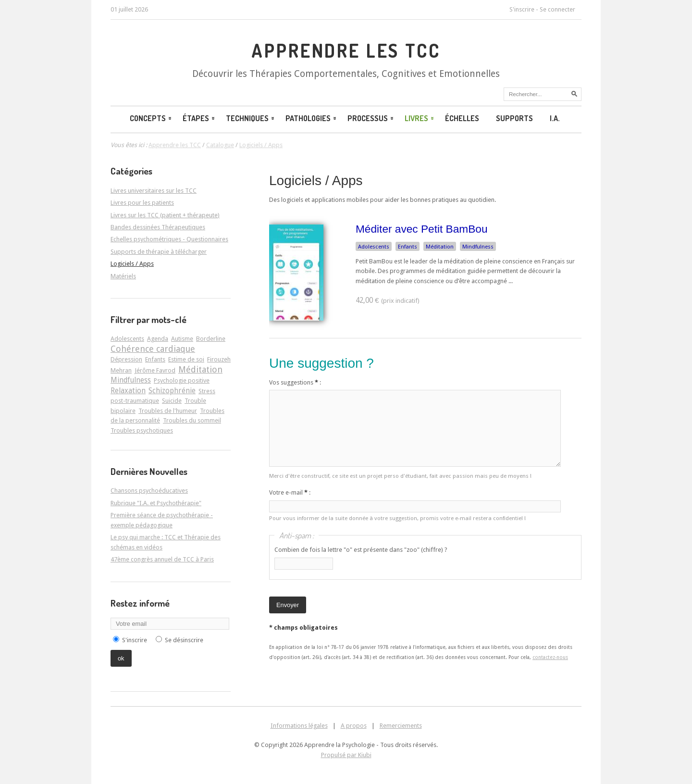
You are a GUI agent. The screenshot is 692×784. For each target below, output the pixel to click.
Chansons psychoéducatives (149, 491)
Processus (371, 118)
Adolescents (374, 247)
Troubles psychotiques (142, 430)
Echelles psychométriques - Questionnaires (169, 239)
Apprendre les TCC (346, 50)
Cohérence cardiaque (153, 349)
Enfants (408, 247)
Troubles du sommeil (192, 420)
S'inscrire (522, 9)
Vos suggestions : (295, 382)
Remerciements (401, 726)
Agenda (158, 339)
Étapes (199, 118)
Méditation (440, 247)
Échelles (462, 118)
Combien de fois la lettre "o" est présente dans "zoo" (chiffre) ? (361, 550)
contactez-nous (550, 657)
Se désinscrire (184, 640)
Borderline (211, 339)
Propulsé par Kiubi (346, 755)
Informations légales (299, 726)
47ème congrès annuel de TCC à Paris (162, 559)
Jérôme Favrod (155, 370)
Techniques (251, 118)
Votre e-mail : (290, 492)
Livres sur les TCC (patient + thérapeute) (165, 215)
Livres (420, 118)
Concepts (151, 118)
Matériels (123, 276)
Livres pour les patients (142, 203)
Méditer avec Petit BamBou (422, 229)
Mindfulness (478, 247)
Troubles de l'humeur (168, 411)
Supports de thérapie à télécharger (159, 252)
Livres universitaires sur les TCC (154, 191)
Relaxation (128, 391)
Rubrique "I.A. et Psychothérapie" (156, 503)
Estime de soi (186, 359)
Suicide (172, 401)
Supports (514, 118)
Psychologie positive (182, 380)
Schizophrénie (172, 391)
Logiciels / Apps (316, 180)
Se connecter (557, 9)
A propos (354, 726)
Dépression (126, 359)
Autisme (182, 339)
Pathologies (312, 118)
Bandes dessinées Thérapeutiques (158, 227)
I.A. (555, 118)
